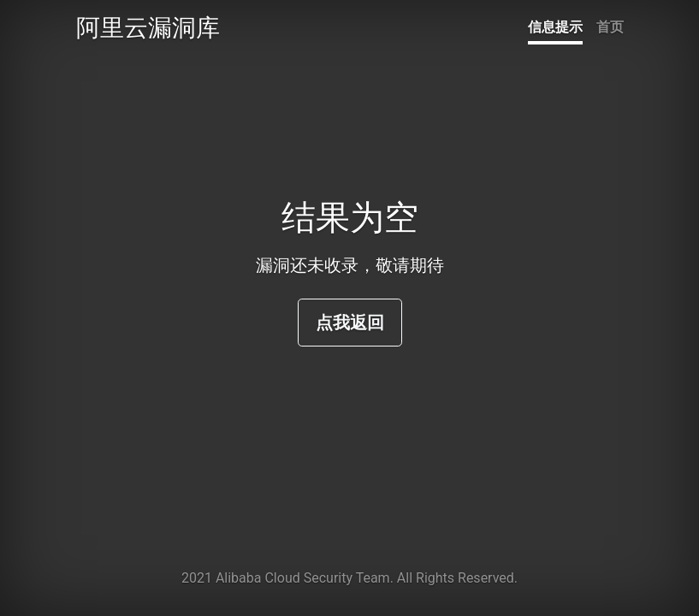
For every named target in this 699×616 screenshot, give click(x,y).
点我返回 (350, 323)
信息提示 (555, 27)
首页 (610, 27)
